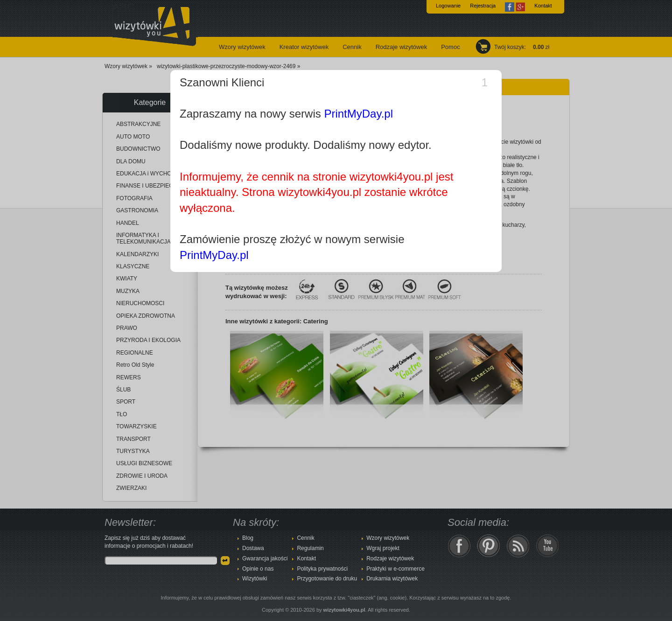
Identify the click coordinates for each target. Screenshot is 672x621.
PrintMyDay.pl (358, 114)
